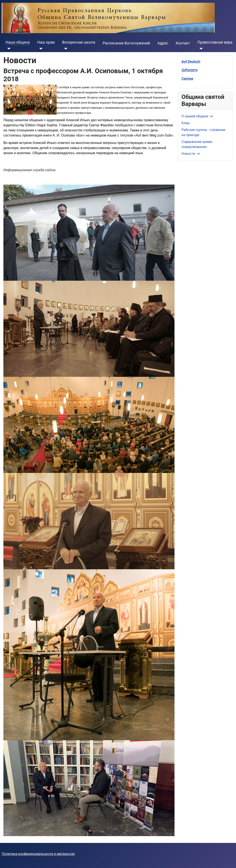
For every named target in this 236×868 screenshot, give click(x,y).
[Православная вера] (200, 49)
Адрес (163, 43)
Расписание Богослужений (126, 43)
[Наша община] (8, 49)
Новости (188, 154)
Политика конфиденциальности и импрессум (38, 854)
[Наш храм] (40, 49)
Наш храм (46, 42)
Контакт (183, 43)
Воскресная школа (79, 42)
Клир (186, 123)
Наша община (18, 42)
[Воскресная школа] (65, 49)
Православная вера (215, 42)
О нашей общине (195, 116)
